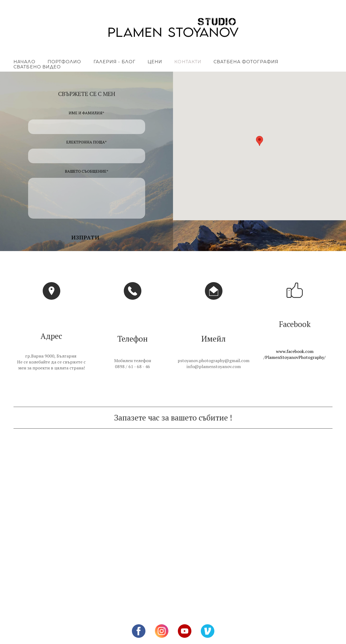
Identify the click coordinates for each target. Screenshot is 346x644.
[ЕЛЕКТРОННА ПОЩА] (87, 156)
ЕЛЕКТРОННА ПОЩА (86, 142)
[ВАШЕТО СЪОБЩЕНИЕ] (87, 198)
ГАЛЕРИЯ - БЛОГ (114, 62)
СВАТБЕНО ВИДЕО (37, 67)
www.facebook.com (295, 351)
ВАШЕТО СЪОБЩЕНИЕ (87, 171)
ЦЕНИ (155, 62)
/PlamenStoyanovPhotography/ (295, 357)
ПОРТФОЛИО (64, 62)
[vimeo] (208, 631)
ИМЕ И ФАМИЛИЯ (86, 113)
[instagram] (162, 631)
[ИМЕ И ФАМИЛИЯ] (87, 127)
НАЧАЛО (24, 62)
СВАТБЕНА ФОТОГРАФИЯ (246, 62)
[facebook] (139, 631)
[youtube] (185, 631)
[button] (87, 238)
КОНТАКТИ (188, 62)
